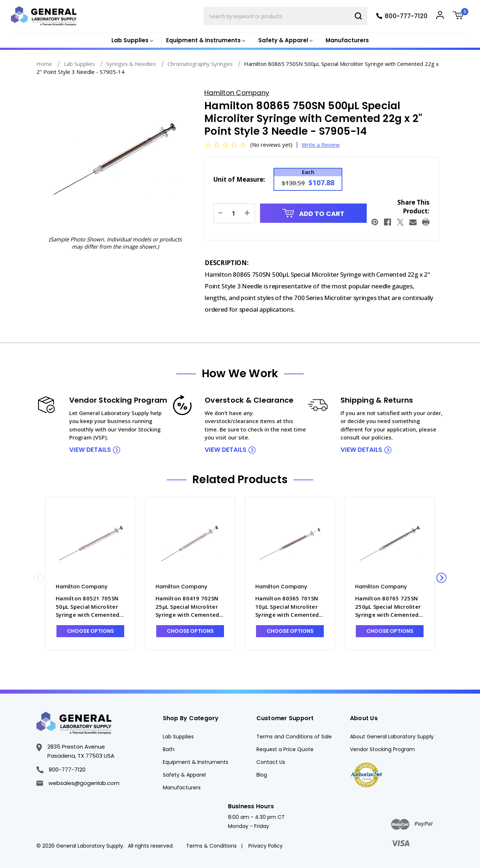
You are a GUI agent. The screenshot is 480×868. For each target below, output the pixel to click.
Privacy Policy (265, 846)
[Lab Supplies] (131, 41)
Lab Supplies (178, 737)
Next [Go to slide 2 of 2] (441, 578)
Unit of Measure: (239, 179)
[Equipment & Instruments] (205, 41)
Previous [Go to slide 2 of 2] (39, 578)
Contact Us (271, 762)
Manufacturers (347, 40)
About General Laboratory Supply (392, 737)
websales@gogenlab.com (78, 783)
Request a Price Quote (285, 749)
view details (90, 450)
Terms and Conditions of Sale (294, 737)
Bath (169, 749)
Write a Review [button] (321, 145)
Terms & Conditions (211, 846)
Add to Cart (314, 214)
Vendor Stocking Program (382, 749)
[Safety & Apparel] (285, 41)
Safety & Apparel (184, 775)
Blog (262, 775)
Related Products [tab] (240, 480)
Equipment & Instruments (196, 762)
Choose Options (91, 631)
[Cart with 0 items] (461, 16)
